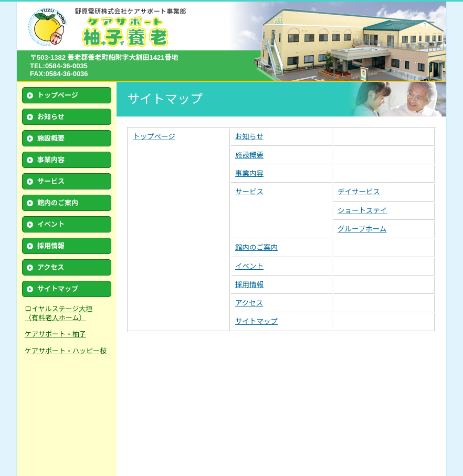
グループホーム (362, 229)
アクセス (51, 267)
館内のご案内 (58, 203)
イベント (51, 224)
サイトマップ (58, 289)
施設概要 (51, 138)
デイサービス (359, 192)
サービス (249, 192)
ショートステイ (362, 211)
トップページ (58, 95)
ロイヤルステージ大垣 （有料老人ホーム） (59, 313)
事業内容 (51, 160)
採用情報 (51, 246)
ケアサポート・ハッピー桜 (66, 351)
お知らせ (51, 117)
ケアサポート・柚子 (55, 334)
